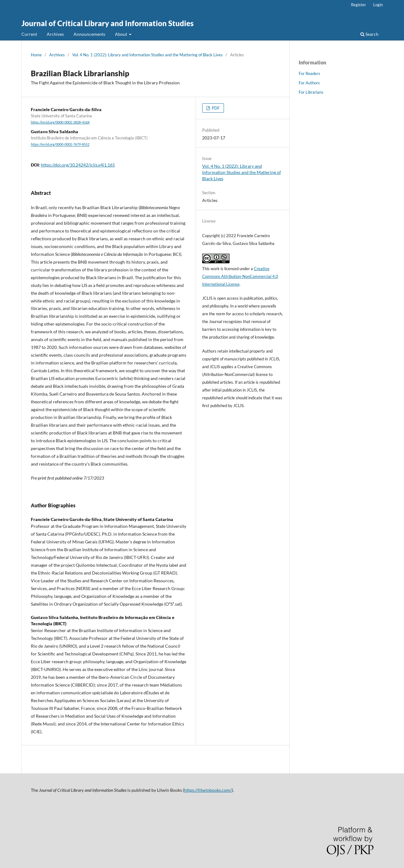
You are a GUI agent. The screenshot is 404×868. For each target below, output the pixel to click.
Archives (55, 34)
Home (36, 55)
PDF (215, 108)
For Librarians (311, 92)
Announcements (89, 34)
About (121, 34)
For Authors (309, 83)
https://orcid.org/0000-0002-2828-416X (60, 122)
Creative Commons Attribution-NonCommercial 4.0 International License (240, 276)
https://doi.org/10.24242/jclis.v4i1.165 (78, 165)
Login (378, 5)
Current (29, 34)
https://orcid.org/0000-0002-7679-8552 (60, 145)
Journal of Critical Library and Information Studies (108, 23)
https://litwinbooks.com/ (208, 790)
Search (369, 34)
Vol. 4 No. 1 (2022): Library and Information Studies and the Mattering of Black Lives (147, 55)
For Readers (309, 73)
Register (359, 5)
